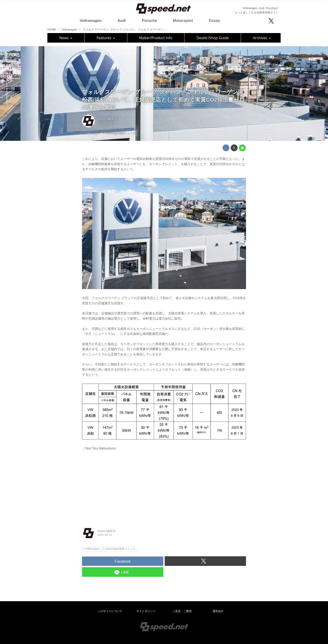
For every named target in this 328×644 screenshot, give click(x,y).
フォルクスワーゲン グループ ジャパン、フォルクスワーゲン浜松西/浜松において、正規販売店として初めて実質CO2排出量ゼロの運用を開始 (163, 100)
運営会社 (218, 611)
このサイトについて (110, 611)
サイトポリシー (146, 611)
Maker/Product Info (156, 38)
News (66, 38)
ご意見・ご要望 (182, 611)
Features (106, 38)
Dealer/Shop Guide (213, 38)
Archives (262, 38)
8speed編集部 (108, 119)
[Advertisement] (164, 488)
